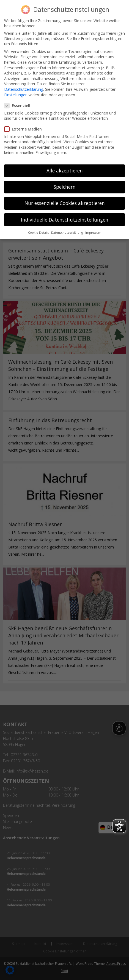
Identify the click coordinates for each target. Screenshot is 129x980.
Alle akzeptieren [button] (65, 169)
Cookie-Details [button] (38, 231)
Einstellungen (16, 93)
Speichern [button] (65, 185)
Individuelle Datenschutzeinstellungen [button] (65, 218)
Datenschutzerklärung (24, 87)
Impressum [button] (93, 231)
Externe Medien (25, 127)
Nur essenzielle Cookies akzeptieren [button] (65, 201)
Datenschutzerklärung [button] (67, 231)
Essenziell (20, 104)
